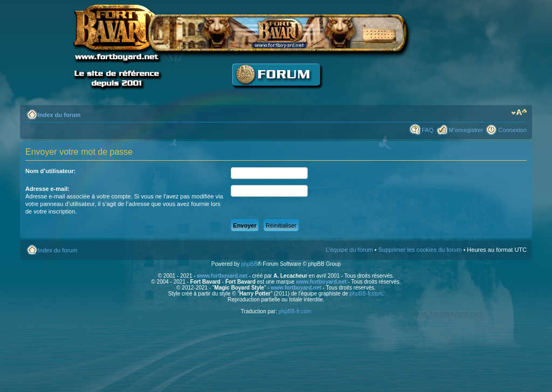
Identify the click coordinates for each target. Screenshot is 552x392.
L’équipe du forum (349, 250)
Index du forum (59, 115)
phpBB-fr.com (366, 294)
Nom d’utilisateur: (51, 171)
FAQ (427, 130)
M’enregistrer (466, 130)
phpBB (249, 264)
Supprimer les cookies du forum (420, 250)
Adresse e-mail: (47, 189)
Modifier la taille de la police (519, 113)
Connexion (512, 130)
